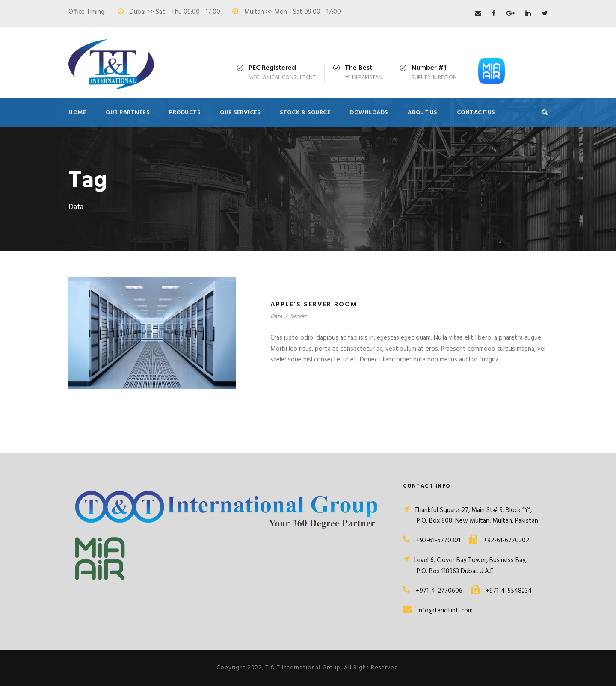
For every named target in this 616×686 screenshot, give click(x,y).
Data (276, 317)
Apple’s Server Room (314, 305)
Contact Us (476, 113)
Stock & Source (305, 113)
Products (185, 113)
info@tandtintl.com (445, 611)
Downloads (369, 113)
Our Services (240, 113)
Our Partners (127, 113)
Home (77, 113)
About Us (422, 113)
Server (298, 317)
